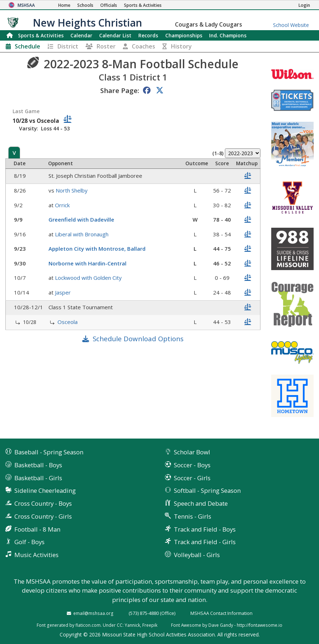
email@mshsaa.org (93, 613)
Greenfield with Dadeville (81, 219)
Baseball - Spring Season (49, 452)
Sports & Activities (41, 35)
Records (148, 35)
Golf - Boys (29, 542)
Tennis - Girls (193, 516)
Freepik (150, 625)
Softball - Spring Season (207, 490)
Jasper (63, 292)
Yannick (132, 625)
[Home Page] (64, 5)
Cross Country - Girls (43, 516)
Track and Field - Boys (205, 529)
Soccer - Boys (192, 465)
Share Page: (120, 90)
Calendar (81, 35)
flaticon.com (88, 625)
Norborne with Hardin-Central (87, 263)
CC (120, 625)
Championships (184, 35)
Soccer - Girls (192, 478)
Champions (228, 35)
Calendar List (115, 35)
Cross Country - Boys (43, 503)
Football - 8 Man (37, 529)
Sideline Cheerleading (45, 490)
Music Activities (36, 555)
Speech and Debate (201, 503)
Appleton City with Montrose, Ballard (97, 249)
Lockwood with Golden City (88, 278)
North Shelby (72, 190)
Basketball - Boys (38, 465)
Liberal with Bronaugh (82, 234)
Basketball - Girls (38, 478)
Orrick (62, 205)
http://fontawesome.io (260, 625)
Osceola (68, 322)
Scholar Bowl (192, 452)
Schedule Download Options (138, 339)
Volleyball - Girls (197, 555)
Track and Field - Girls (205, 542)
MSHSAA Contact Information (221, 613)
